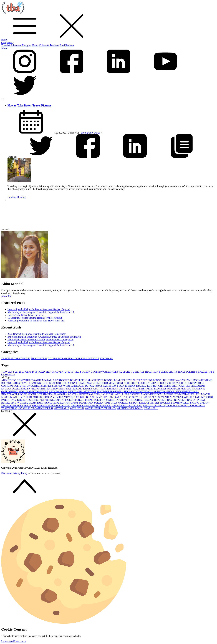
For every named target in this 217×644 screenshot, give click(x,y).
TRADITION (135, 405)
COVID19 (7, 386)
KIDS (109, 394)
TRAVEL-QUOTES (177, 405)
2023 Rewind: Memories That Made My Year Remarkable (37, 334)
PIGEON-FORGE (75, 400)
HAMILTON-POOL (37, 391)
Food (62, 45)
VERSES (84, 358)
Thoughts (27, 45)
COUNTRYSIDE (194, 383)
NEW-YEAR (162, 397)
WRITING (123, 408)
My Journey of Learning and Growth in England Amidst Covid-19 (41, 312)
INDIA (171, 391)
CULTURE (126, 372)
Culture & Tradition (49, 45)
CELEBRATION (52, 383)
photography (87, 133)
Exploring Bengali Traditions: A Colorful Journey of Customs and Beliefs (44, 337)
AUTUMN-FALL (45, 380)
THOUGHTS (39, 358)
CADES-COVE (20, 383)
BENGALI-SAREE (114, 380)
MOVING (70, 397)
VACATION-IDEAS (42, 408)
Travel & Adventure (11, 45)
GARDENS (199, 389)
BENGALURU (161, 380)
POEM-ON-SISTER (105, 400)
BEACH (75, 380)
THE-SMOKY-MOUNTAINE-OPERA (91, 405)
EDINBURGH (169, 372)
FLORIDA (160, 389)
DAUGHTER (34, 386)
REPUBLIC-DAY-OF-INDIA (190, 400)
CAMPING (8, 375)
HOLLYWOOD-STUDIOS (138, 391)
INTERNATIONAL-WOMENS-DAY (56, 394)
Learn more (20, 641)
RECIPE (149, 400)
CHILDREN (131, 383)
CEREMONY (69, 383)
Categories (8, 42)
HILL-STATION (83, 372)
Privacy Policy (20, 473)
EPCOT (78, 389)
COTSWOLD (177, 383)
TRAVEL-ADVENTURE (16, 358)
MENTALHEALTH (190, 394)
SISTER (154, 403)
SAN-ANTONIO (69, 403)
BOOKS (6, 383)
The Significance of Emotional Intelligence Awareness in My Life (40, 340)
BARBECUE (62, 380)
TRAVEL (8, 372)
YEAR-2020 (136, 408)
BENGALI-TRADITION (147, 372)
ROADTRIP (52, 403)
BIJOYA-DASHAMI (181, 380)
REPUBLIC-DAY (164, 400)
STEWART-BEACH (12, 405)
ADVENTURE (64, 372)
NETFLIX (126, 397)
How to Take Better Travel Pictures (29, 105)
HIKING (73, 391)
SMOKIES (166, 403)
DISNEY (48, 386)
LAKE (118, 394)
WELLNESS (77, 408)
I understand (8, 641)
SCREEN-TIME (103, 403)
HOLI (120, 391)
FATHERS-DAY (116, 389)
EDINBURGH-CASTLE (177, 386)
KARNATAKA (85, 394)
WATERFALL (110, 372)
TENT (27, 405)
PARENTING (9, 400)
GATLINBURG (10, 391)
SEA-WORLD (120, 403)
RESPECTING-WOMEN (15, 403)
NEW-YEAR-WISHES (182, 397)
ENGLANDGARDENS (14, 389)
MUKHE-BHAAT (86, 397)
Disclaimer (7, 473)
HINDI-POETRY (188, 372)
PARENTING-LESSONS (30, 400)
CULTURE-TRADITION (62, 358)
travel (97, 133)
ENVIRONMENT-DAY (60, 389)
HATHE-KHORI (58, 391)
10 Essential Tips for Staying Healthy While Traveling (35, 318)
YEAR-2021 (151, 408)
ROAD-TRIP (46, 372)
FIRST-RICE (146, 389)
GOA (22, 391)
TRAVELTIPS (206, 372)
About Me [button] (6, 296)
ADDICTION (9, 380)
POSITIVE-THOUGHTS (130, 400)
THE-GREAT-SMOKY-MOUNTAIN (51, 405)
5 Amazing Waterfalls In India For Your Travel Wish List (36, 321)
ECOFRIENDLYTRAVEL (133, 386)
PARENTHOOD (204, 397)
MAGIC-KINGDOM (152, 394)
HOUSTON (160, 391)
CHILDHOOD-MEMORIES (108, 383)
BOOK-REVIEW (203, 380)
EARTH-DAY (110, 386)
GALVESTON (183, 389)
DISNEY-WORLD (64, 386)
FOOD (95, 358)
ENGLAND (29, 372)
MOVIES (58, 397)
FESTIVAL (132, 389)
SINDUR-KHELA (139, 403)
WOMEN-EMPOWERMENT (100, 408)
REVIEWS (106, 358)
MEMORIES (171, 394)
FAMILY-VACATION (95, 389)
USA (28, 408)
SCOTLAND (86, 403)
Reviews (70, 45)
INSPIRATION (28, 394)
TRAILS (148, 405)
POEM (97, 372)
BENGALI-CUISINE (92, 380)
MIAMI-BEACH (10, 397)
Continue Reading (17, 197)
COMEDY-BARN (148, 383)
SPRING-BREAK (200, 403)
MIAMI (206, 394)
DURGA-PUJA (93, 386)
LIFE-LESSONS (131, 394)
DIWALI (79, 386)
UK (18, 372)
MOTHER (26, 397)
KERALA (100, 394)
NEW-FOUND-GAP (143, 397)
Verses (35, 45)
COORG (163, 383)
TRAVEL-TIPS (196, 405)
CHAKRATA (85, 383)
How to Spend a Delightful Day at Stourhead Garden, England (39, 309)
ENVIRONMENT (37, 389)
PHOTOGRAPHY (54, 400)
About (4, 48)
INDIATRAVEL (10, 394)
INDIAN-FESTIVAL (187, 391)
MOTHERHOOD (42, 397)
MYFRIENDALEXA (108, 397)
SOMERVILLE (181, 403)
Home (4, 40)
